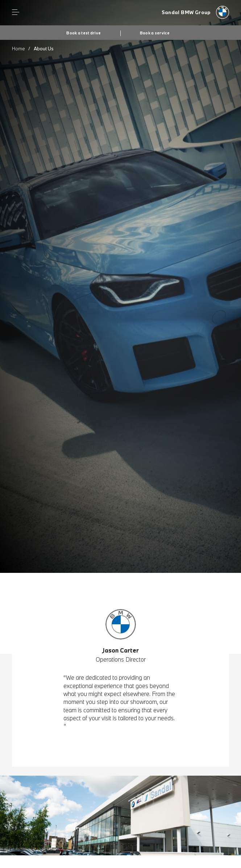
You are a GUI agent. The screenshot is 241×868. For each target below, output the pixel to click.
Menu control (16, 12)
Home (18, 49)
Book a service (155, 33)
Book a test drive (84, 33)
